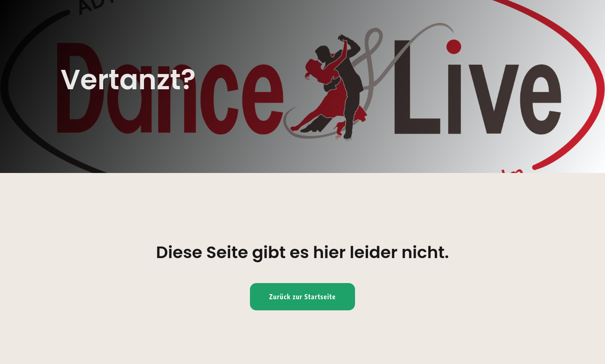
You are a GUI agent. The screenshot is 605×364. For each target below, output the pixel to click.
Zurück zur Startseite (303, 297)
